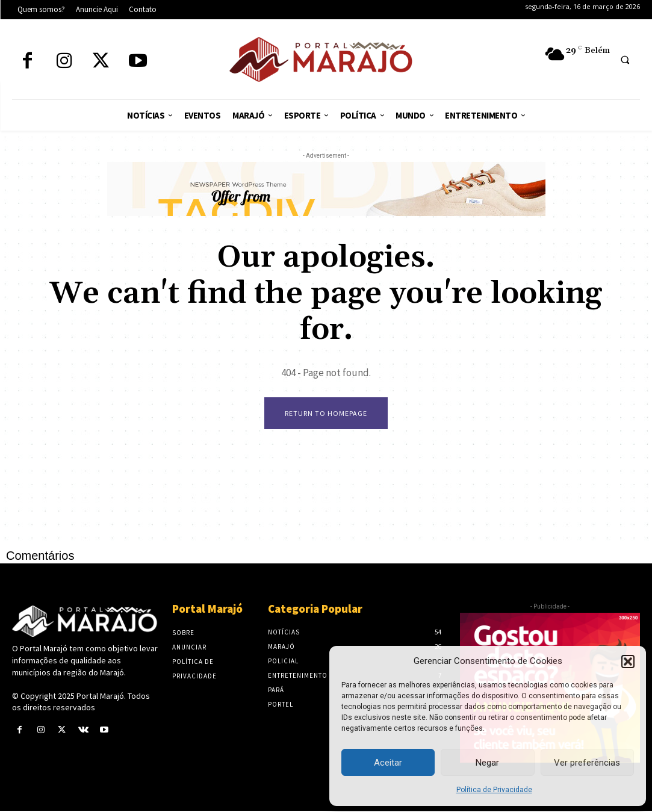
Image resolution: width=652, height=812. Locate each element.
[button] (628, 662)
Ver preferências (587, 763)
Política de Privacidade (494, 790)
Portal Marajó (100, 696)
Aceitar (388, 763)
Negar (487, 763)
